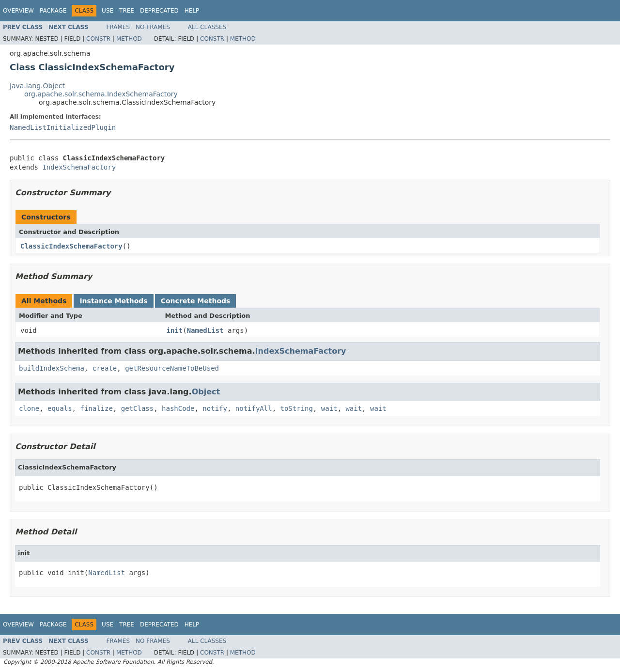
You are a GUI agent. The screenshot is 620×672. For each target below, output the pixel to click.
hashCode (178, 408)
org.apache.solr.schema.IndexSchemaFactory (101, 94)
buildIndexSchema (52, 368)
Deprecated (159, 11)
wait (329, 408)
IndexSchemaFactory (79, 167)
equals (60, 408)
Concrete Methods (196, 301)
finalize (96, 408)
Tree (127, 11)
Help (192, 11)
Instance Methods (113, 301)
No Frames (153, 27)
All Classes (207, 27)
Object (206, 392)
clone (29, 408)
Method (129, 39)
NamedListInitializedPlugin (63, 127)
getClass (137, 408)
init (175, 330)
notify (215, 408)
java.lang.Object (37, 86)
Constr (98, 39)
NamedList (205, 330)
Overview (18, 11)
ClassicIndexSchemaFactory (71, 246)
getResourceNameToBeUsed (172, 368)
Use (108, 11)
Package (53, 11)
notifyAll (254, 408)
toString (297, 408)
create (105, 368)
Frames (118, 27)
